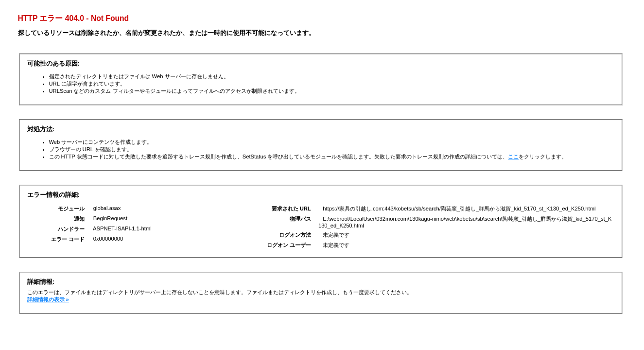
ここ (513, 157)
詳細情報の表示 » (48, 299)
